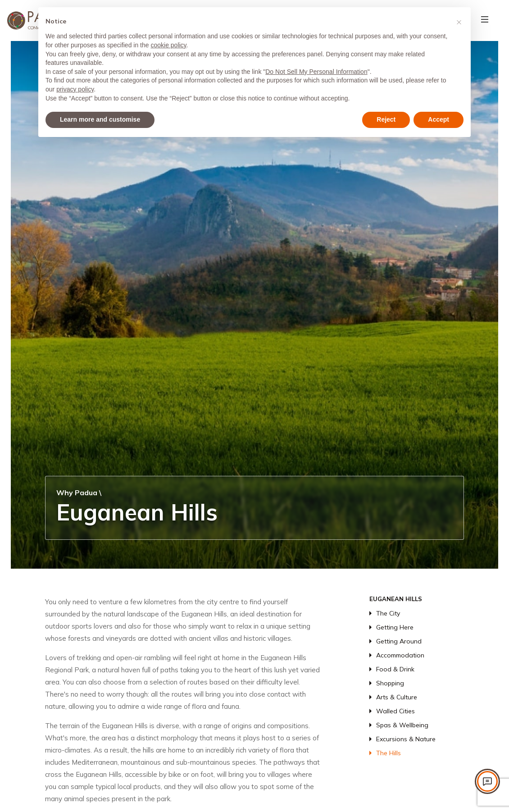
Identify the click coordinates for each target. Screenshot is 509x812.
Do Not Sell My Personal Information (316, 72)
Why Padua (77, 493)
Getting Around (399, 641)
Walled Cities (395, 711)
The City (388, 613)
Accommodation (400, 655)
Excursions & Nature (406, 739)
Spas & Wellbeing (402, 725)
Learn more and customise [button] (100, 119)
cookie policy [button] (168, 45)
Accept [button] (439, 119)
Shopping (390, 683)
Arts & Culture (397, 697)
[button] (459, 22)
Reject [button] (386, 119)
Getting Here (395, 627)
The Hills (389, 753)
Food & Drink (395, 669)
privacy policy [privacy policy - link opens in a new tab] (75, 89)
